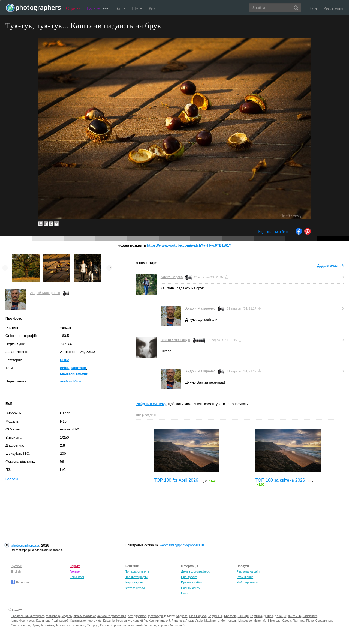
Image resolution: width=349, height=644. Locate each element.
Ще (137, 8)
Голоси (12, 479)
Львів (199, 621)
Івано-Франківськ (23, 621)
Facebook (20, 582)
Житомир (294, 616)
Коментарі (77, 577)
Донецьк (280, 616)
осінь (65, 368)
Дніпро (268, 616)
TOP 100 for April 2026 (176, 480)
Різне (65, 360)
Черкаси (150, 625)
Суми (35, 625)
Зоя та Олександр (175, 340)
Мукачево (245, 621)
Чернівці (176, 625)
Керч (91, 621)
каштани (79, 368)
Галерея (98, 8)
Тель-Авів (47, 625)
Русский (16, 566)
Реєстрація (333, 8)
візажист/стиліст (84, 616)
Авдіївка (182, 616)
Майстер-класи (247, 582)
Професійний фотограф (28, 616)
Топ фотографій (136, 577)
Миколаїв (260, 621)
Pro (152, 8)
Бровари (230, 616)
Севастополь (324, 621)
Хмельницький (133, 625)
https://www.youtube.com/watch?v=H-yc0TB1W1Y (189, 245)
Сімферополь (20, 625)
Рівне (310, 621)
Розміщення (245, 577)
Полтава (298, 621)
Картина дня (134, 582)
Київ (99, 621)
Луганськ (178, 621)
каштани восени (74, 373)
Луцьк (189, 621)
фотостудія (156, 616)
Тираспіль (78, 625)
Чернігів (163, 625)
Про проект (189, 577)
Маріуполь (211, 621)
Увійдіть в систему (151, 404)
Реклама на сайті (249, 571)
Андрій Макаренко (45, 293)
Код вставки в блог (274, 232)
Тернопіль (63, 625)
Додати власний (330, 266)
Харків (104, 625)
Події (185, 593)
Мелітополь (229, 621)
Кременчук (124, 621)
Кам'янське (78, 621)
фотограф (53, 616)
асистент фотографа (112, 616)
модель (67, 616)
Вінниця (243, 616)
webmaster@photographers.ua (182, 545)
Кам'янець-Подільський (52, 621)
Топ (120, 8)
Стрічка (73, 8)
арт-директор (137, 616)
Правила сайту (191, 582)
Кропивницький (159, 621)
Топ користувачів (137, 571)
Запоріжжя (310, 616)
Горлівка (256, 616)
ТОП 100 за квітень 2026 (280, 480)
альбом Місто (71, 381)
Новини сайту (191, 588)
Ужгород (92, 625)
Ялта (187, 625)
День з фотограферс (195, 571)
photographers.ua (25, 545)
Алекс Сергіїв (172, 277)
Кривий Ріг (140, 621)
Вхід (313, 8)
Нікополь (274, 621)
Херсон (115, 625)
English (16, 571)
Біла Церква (198, 616)
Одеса (287, 621)
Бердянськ (215, 616)
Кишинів (109, 621)
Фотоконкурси (135, 588)
